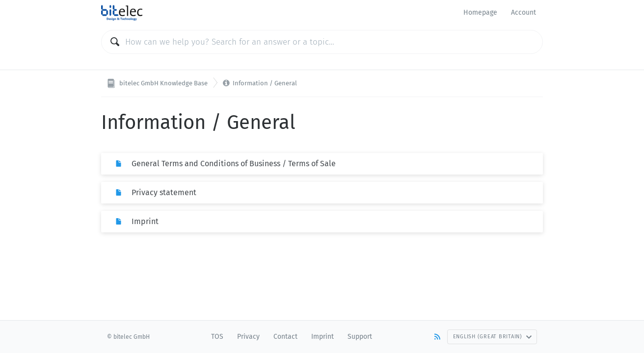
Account (523, 13)
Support (360, 337)
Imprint (322, 337)
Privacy (248, 337)
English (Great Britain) (493, 337)
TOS (217, 337)
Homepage (480, 13)
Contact (285, 337)
